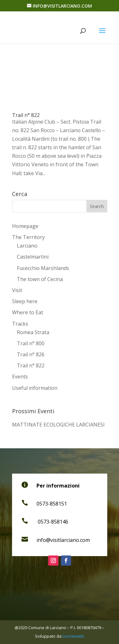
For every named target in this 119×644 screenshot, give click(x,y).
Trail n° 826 (31, 354)
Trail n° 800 (31, 343)
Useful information (35, 388)
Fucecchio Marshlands (43, 268)
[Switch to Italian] (60, 397)
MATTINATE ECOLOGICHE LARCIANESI (58, 425)
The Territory (28, 237)
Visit (17, 290)
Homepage (25, 226)
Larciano (27, 246)
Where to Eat (28, 312)
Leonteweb (73, 636)
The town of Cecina (40, 279)
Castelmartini (33, 257)
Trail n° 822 (26, 115)
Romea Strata (33, 332)
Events (20, 377)
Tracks (20, 324)
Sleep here (25, 301)
